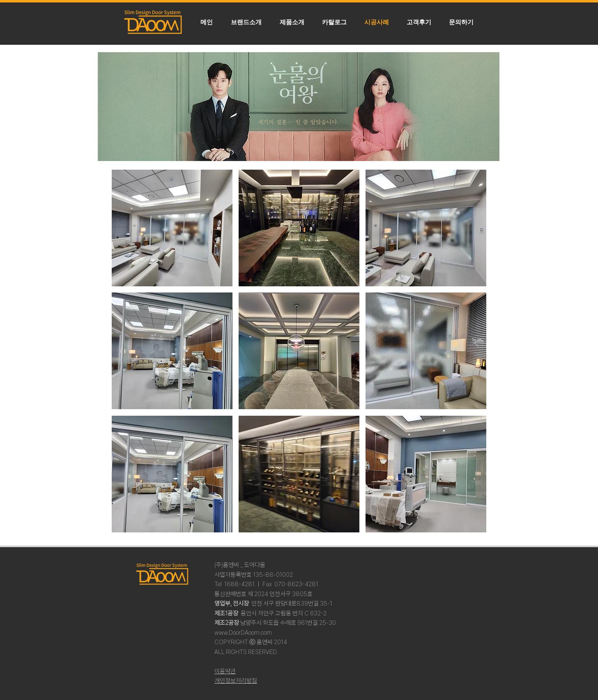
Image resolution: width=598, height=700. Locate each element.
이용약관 (225, 671)
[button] (292, 22)
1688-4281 (239, 584)
